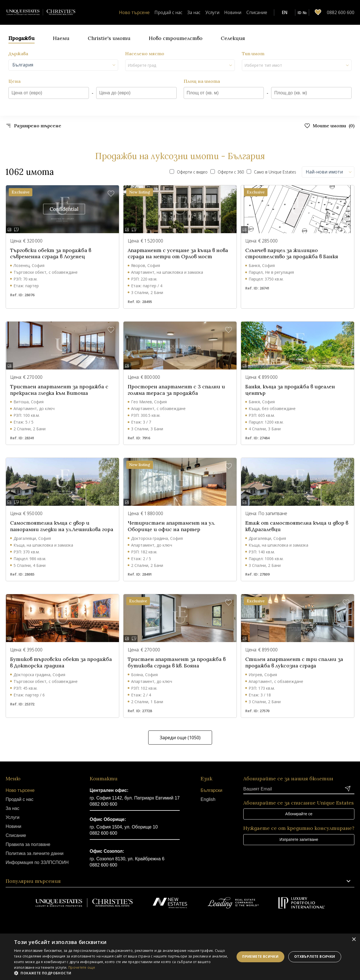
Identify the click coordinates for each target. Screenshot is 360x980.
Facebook (152, 925)
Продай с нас (180, 13)
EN (285, 13)
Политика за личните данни (35, 853)
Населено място (145, 54)
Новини (238, 13)
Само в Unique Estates (271, 172)
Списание (259, 13)
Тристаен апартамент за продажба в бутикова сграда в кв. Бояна (177, 662)
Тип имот (253, 54)
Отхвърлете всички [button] (315, 956)
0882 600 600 (103, 804)
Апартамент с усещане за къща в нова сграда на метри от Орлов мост (178, 254)
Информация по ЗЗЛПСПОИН (37, 862)
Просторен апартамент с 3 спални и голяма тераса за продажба (176, 390)
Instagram (189, 925)
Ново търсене (149, 13)
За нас (203, 13)
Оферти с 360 (227, 172)
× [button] (354, 940)
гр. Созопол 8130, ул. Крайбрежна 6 (127, 859)
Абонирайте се (299, 814)
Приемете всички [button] (260, 956)
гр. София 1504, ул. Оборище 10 (124, 827)
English (208, 799)
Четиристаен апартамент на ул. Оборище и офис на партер (171, 526)
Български (211, 790)
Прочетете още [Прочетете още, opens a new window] (82, 967)
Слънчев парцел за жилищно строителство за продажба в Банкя (292, 254)
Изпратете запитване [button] (299, 839)
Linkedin (208, 925)
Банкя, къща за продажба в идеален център (290, 390)
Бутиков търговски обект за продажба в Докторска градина (61, 662)
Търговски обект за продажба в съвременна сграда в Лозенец (51, 254)
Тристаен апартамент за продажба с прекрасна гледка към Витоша (59, 390)
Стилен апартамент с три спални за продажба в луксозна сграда (294, 662)
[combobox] (63, 65)
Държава (18, 54)
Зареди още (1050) (180, 738)
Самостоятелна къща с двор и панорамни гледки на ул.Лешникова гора (62, 526)
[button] (111, 194)
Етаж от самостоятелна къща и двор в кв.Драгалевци (297, 526)
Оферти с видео (189, 172)
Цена (14, 81)
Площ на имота (202, 81)
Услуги (220, 13)
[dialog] (180, 957)
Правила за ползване (28, 844)
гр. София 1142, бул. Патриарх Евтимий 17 (135, 798)
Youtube (171, 925)
